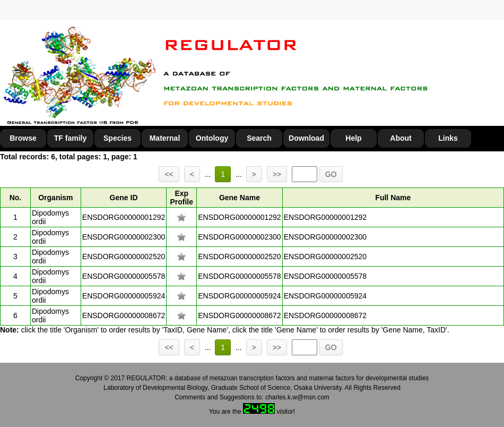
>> (277, 174)
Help (353, 138)
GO (331, 174)
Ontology (212, 138)
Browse (23, 138)
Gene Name (240, 198)
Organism (55, 198)
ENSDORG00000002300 (124, 237)
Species (118, 138)
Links (448, 138)
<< (169, 174)
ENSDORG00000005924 (124, 296)
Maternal (165, 138)
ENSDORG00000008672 (124, 315)
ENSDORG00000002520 (124, 257)
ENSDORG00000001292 (124, 217)
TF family (70, 138)
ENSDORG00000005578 (124, 276)
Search (259, 138)
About (401, 138)
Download (306, 138)
